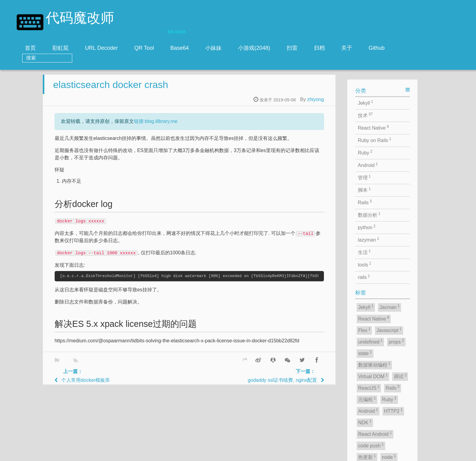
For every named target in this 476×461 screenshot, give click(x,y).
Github (400, 48)
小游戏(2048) (277, 48)
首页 (53, 48)
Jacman (256, 455)
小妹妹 (236, 48)
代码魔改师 (80, 19)
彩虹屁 (83, 48)
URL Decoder (124, 48)
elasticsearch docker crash (150, 80)
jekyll (209, 455)
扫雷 (315, 48)
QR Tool (167, 48)
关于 (370, 48)
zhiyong (354, 95)
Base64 (203, 48)
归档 (342, 48)
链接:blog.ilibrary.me (195, 117)
